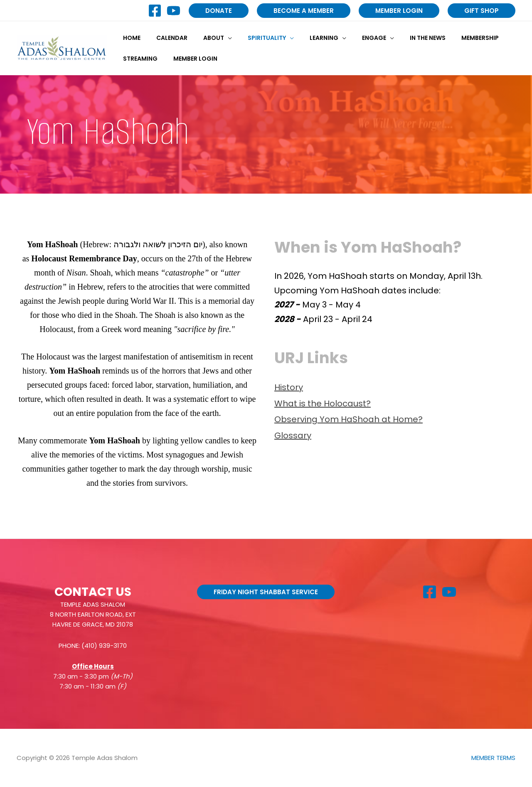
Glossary (293, 435)
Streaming (138, 59)
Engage (351, 38)
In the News (401, 38)
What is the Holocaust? (323, 403)
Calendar (166, 38)
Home (130, 38)
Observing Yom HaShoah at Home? (349, 419)
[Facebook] (155, 11)
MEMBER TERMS (493, 758)
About (203, 38)
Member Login (189, 59)
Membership (449, 38)
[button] (219, 11)
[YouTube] (174, 11)
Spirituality (252, 38)
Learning (305, 38)
